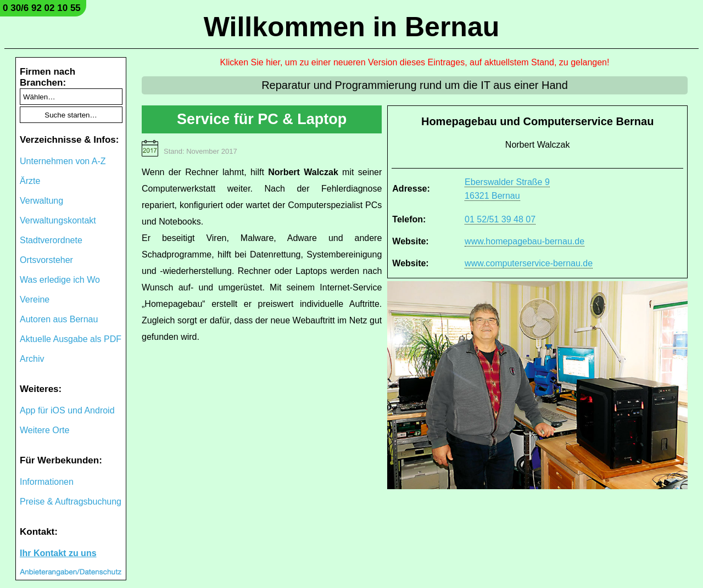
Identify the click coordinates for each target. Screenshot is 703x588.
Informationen (47, 482)
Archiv (32, 359)
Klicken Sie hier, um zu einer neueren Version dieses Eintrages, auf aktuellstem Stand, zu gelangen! (415, 62)
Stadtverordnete (51, 240)
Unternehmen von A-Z (63, 161)
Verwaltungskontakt (58, 220)
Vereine (35, 299)
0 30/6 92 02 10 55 (42, 8)
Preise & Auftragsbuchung (71, 502)
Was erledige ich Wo (60, 280)
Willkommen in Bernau (352, 27)
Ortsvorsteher (46, 260)
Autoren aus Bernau (59, 319)
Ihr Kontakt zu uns (58, 553)
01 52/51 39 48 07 (500, 219)
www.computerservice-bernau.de (529, 263)
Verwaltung (41, 201)
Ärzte (30, 181)
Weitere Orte (44, 430)
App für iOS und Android (67, 410)
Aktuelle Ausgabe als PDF (71, 339)
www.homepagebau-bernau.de (525, 241)
